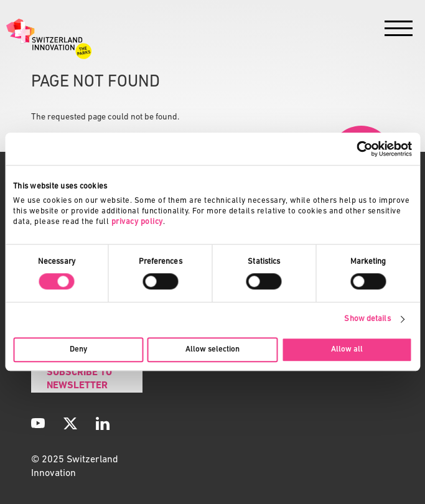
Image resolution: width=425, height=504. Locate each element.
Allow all (347, 349)
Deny (78, 349)
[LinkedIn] (103, 423)
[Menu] (399, 31)
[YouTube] (38, 423)
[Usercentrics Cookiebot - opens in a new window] (357, 149)
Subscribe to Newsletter (79, 379)
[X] (70, 423)
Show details (367, 319)
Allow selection (213, 349)
